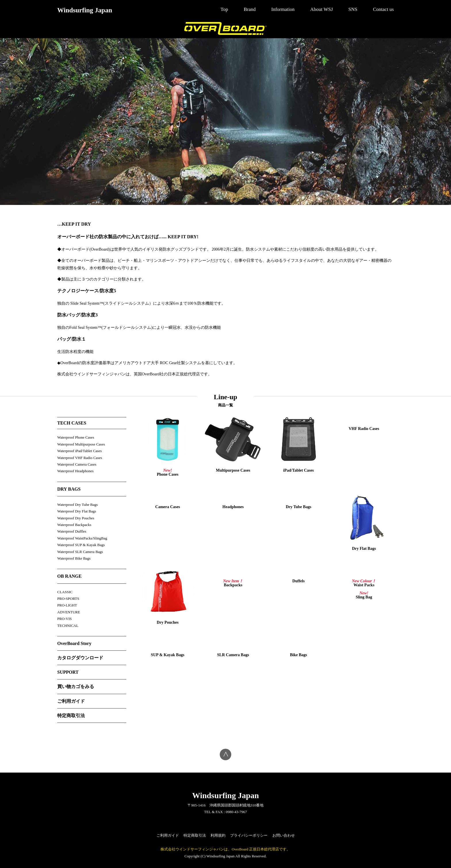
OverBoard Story (74, 643)
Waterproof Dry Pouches (76, 518)
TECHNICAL (68, 626)
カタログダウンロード (80, 658)
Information (283, 9)
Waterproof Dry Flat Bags (77, 511)
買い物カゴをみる (76, 686)
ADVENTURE (69, 612)
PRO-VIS (65, 619)
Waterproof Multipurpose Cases (81, 444)
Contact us (383, 9)
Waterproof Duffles (72, 531)
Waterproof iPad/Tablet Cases (80, 451)
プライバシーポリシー (249, 835)
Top (224, 9)
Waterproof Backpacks (74, 525)
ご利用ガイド (71, 701)
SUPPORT (68, 672)
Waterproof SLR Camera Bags (80, 552)
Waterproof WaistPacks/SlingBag (82, 538)
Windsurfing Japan (85, 10)
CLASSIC (65, 592)
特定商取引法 (71, 716)
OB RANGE (69, 576)
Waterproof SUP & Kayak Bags (81, 545)
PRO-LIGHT (67, 605)
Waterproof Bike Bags (74, 558)
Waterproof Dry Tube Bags (78, 505)
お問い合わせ (284, 835)
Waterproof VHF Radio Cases (80, 458)
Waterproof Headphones (75, 471)
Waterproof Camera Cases (77, 464)
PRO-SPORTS (68, 599)
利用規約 (218, 835)
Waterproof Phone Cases (76, 437)
